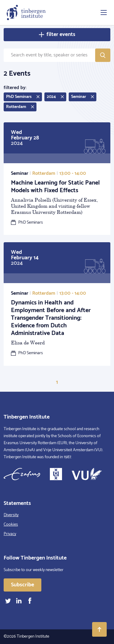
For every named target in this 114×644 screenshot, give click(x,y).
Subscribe (22, 585)
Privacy (10, 534)
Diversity (11, 515)
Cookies (11, 525)
